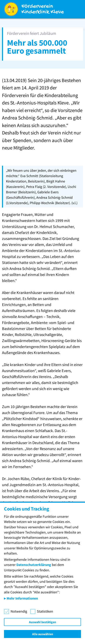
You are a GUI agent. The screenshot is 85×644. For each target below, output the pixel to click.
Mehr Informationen (22, 598)
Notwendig (19, 612)
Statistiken (45, 612)
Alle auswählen (43, 634)
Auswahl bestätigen (42, 622)
